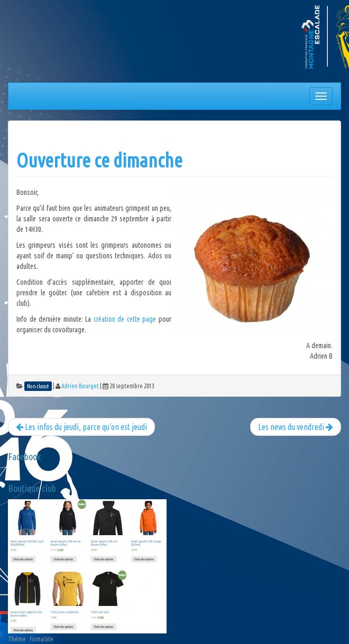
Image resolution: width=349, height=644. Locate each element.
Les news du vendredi (296, 427)
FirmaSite (42, 639)
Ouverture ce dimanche (99, 160)
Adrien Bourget (80, 386)
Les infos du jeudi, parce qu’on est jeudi (81, 427)
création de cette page (125, 319)
